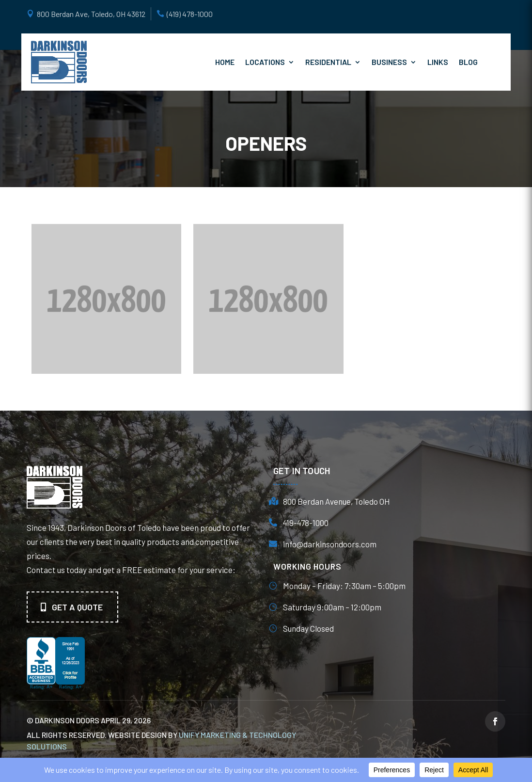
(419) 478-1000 (190, 14)
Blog (468, 62)
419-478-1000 (306, 523)
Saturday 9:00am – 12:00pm (332, 607)
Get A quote (77, 607)
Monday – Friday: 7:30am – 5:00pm (344, 586)
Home (225, 62)
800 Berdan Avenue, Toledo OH (336, 501)
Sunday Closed (308, 628)
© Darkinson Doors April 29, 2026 (89, 720)
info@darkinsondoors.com (330, 544)
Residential (328, 62)
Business (389, 62)
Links (438, 62)
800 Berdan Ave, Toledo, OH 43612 (91, 14)
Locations (265, 62)
